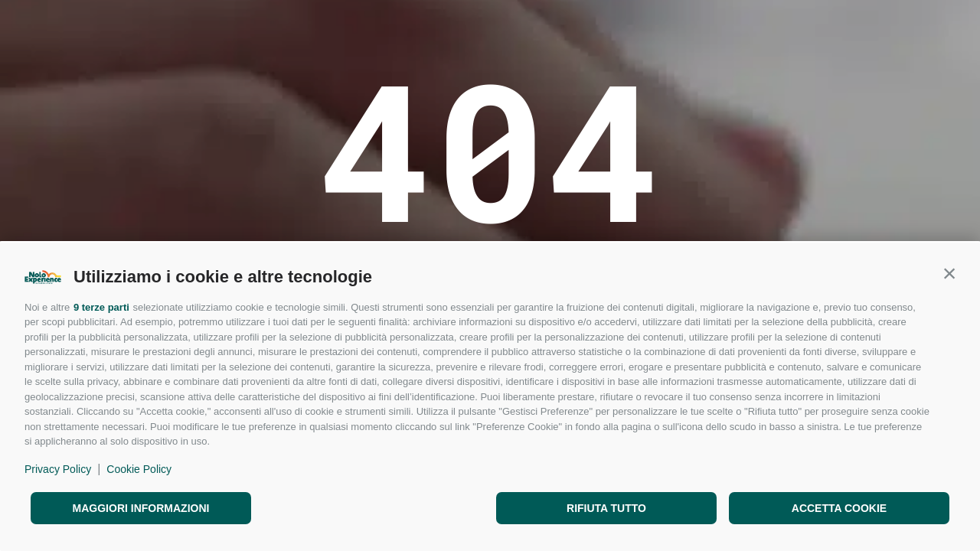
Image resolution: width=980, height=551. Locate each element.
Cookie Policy (139, 469)
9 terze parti (101, 307)
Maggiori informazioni (141, 508)
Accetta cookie (839, 508)
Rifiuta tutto (606, 508)
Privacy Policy (58, 469)
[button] (949, 273)
